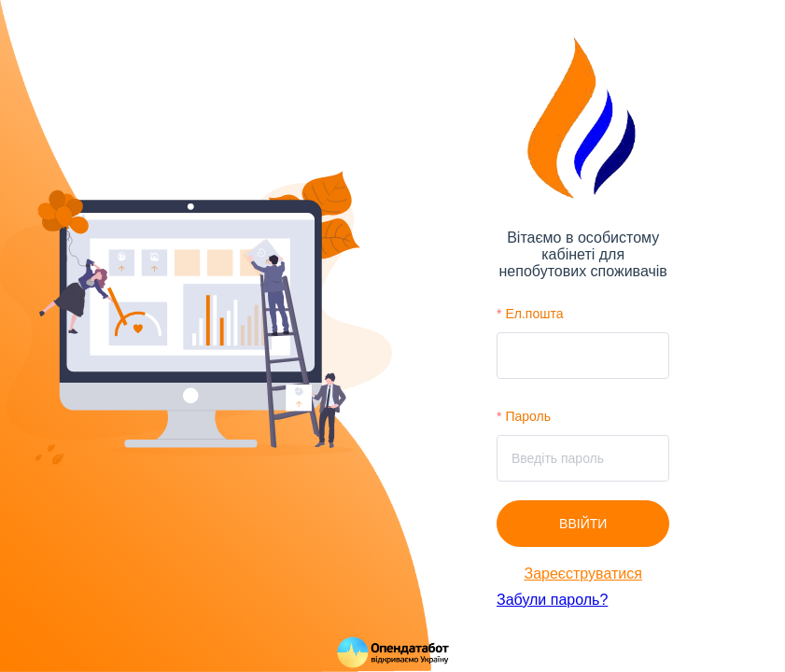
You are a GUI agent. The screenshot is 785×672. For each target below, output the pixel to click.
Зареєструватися (583, 574)
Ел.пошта (534, 314)
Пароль (528, 416)
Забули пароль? (552, 600)
